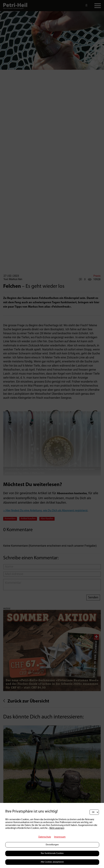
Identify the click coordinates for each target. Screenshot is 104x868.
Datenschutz (45, 837)
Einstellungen (52, 845)
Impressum (60, 837)
